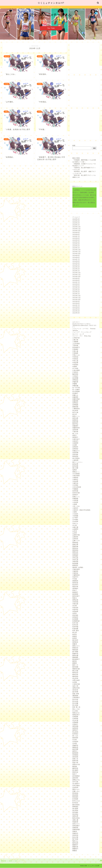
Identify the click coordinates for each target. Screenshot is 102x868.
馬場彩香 (75, 822)
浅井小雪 (75, 686)
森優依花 (75, 654)
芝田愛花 (75, 755)
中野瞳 (75, 367)
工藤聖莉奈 (76, 575)
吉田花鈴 (75, 455)
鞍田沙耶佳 (76, 818)
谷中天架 (75, 782)
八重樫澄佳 (76, 409)
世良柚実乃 (76, 348)
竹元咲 (75, 740)
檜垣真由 (75, 677)
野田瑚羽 (75, 797)
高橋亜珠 (75, 828)
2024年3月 (76, 267)
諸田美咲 (75, 778)
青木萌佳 (75, 814)
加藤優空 (75, 426)
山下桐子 (75, 518)
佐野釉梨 (75, 405)
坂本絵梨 (75, 466)
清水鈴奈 (75, 690)
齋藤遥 (75, 851)
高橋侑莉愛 (76, 830)
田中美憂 (75, 703)
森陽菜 (75, 663)
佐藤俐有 (75, 397)
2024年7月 (76, 259)
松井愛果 (75, 619)
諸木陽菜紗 (76, 776)
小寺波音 (75, 503)
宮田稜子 (75, 495)
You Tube (51, 28)
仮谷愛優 (75, 378)
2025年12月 (76, 227)
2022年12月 (76, 296)
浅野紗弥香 (76, 688)
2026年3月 (76, 221)
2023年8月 (76, 280)
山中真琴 (75, 522)
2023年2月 (76, 292)
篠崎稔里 (75, 747)
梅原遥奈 (75, 650)
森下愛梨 (75, 652)
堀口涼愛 (75, 468)
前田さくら (76, 416)
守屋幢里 (75, 489)
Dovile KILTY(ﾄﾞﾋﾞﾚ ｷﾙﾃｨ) (81, 324)
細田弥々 (75, 751)
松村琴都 (75, 627)
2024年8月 (76, 258)
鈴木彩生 (75, 803)
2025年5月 (76, 240)
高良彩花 (75, 835)
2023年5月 (76, 286)
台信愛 (75, 445)
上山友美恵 (76, 344)
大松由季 (75, 481)
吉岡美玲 (75, 447)
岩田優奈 (75, 556)
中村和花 (75, 357)
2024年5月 (76, 263)
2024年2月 (76, 269)
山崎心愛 (75, 527)
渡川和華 (75, 692)
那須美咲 (75, 795)
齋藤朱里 (75, 847)
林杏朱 (75, 635)
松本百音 (75, 625)
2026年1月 (76, 225)
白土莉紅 (75, 711)
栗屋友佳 (75, 648)
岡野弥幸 (75, 552)
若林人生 (75, 759)
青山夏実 (75, 809)
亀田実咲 (75, 374)
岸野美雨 (75, 562)
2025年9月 (76, 233)
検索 (74, 146)
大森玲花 (75, 483)
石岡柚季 (75, 723)
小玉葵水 (75, 514)
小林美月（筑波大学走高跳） (82, 510)
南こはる (75, 434)
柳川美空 (75, 640)
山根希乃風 (76, 535)
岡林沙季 (75, 545)
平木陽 (75, 579)
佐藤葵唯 (75, 401)
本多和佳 (75, 610)
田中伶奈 (75, 700)
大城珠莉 (75, 478)
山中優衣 (75, 520)
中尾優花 (75, 349)
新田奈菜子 (76, 596)
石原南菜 (75, 719)
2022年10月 (76, 300)
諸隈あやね (76, 780)
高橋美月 (75, 834)
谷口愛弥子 (76, 784)
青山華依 (75, 811)
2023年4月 (76, 288)
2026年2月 (76, 223)
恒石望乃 (75, 585)
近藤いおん (76, 791)
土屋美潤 (75, 460)
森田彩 (75, 661)
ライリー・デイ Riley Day (82, 336)
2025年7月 (76, 236)
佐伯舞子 (75, 393)
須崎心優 (75, 820)
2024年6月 (76, 261)
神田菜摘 (75, 726)
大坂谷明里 (76, 476)
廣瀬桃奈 (75, 581)
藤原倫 (75, 767)
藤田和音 (75, 768)
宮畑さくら (76, 497)
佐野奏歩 (75, 403)
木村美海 (75, 602)
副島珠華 (75, 422)
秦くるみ (75, 736)
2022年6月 (76, 307)
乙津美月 (75, 372)
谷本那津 (75, 788)
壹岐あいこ (76, 472)
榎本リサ (75, 665)
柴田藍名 (75, 642)
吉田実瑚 (75, 453)
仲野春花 (75, 380)
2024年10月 (76, 254)
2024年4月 (76, 265)
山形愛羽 (75, 529)
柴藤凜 (75, 644)
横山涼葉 (75, 671)
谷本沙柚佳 (76, 786)
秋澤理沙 (75, 734)
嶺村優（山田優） (78, 568)
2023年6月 (76, 284)
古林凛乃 (75, 441)
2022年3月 (76, 313)
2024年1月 (76, 271)
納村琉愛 (75, 749)
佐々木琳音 (76, 390)
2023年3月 (76, 290)
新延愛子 (75, 592)
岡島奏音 (75, 543)
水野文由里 (76, 680)
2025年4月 (76, 242)
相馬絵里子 (76, 715)
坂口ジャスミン (78, 462)
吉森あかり (76, 451)
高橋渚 (75, 832)
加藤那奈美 (76, 428)
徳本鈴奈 (75, 583)
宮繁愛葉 (75, 499)
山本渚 (75, 531)
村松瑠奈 (75, 615)
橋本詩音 (75, 675)
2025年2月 (76, 246)
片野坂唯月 (76, 698)
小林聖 (75, 512)
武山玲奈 (75, 679)
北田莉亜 (75, 430)
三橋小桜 (75, 340)
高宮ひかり (76, 824)
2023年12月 (76, 273)
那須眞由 (75, 793)
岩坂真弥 (75, 554)
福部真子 (75, 730)
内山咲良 (75, 411)
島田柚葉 (75, 564)
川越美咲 (75, 571)
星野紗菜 (75, 600)
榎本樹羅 (75, 667)
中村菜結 (75, 365)
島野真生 (75, 566)
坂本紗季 (75, 464)
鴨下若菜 (75, 839)
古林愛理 (75, 443)
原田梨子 (75, 437)
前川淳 (75, 415)
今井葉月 (75, 376)
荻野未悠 (75, 761)
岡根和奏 (75, 547)
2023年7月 (76, 282)
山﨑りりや (76, 541)
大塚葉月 (75, 480)
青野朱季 (75, 816)
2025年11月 (76, 229)
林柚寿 (75, 636)
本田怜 (75, 613)
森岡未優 (75, 656)
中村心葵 (75, 361)
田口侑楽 (75, 705)
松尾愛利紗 (76, 621)
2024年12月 (76, 250)
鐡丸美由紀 (76, 805)
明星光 (75, 598)
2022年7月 (76, 305)
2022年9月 (76, 302)
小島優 (75, 504)
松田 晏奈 (76, 631)
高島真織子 (76, 826)
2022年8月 (76, 303)
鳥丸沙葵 (75, 837)
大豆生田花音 (77, 487)
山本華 (75, 533)
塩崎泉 (75, 470)
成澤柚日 (75, 589)
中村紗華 (75, 363)
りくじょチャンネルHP (51, 3)
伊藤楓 (75, 384)
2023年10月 (76, 277)
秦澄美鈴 (75, 738)
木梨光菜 (75, 604)
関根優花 (75, 807)
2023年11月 (76, 275)
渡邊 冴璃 (76, 694)
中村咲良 (75, 359)
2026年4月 (76, 219)
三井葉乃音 (76, 338)
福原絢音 (75, 728)
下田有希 (75, 346)
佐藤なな (75, 395)
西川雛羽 (75, 770)
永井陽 (75, 682)
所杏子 (75, 591)
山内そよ (75, 524)
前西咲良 (75, 420)
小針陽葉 (75, 516)
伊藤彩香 (75, 382)
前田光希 (75, 418)
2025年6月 (76, 238)
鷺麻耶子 (75, 845)
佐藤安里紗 (76, 399)
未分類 (75, 606)
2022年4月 (76, 311)
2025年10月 (76, 231)
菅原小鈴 (75, 763)
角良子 (75, 774)
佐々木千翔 (76, 388)
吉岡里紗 (75, 449)
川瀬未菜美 (76, 569)
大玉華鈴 (75, 485)
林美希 (75, 638)
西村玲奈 (75, 772)
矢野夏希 (75, 717)
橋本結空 (75, 673)
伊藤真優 (75, 386)
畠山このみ (76, 709)
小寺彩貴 (75, 501)
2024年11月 (76, 252)
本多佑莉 (75, 608)
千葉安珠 (75, 432)
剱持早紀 (75, 424)
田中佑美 (75, 701)
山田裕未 (75, 539)
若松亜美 (75, 757)
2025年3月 (76, 244)
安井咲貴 (75, 491)
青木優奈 (75, 812)
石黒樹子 (75, 724)
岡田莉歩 (75, 548)
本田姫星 (75, 612)
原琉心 (75, 436)
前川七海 (75, 413)
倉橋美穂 (75, 407)
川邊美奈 (75, 573)
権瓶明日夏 (76, 669)
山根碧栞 (75, 537)
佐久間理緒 (76, 392)
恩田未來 (75, 587)
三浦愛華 (75, 342)
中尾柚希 (75, 353)
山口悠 (75, 525)
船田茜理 (75, 753)
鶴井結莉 (75, 843)
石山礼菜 (75, 721)
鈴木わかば (76, 801)
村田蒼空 (75, 617)
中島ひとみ (76, 355)
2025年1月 (76, 248)
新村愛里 (75, 594)
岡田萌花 (75, 550)
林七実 (75, 633)
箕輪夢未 (75, 746)
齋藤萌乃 (75, 849)
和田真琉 (75, 457)
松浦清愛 (75, 629)
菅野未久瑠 (76, 765)
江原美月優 (76, 684)
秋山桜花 (75, 732)
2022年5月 (76, 309)
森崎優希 (75, 657)
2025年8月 (76, 235)
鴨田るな (75, 841)
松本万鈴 (75, 623)
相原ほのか (76, 713)
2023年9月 (76, 279)
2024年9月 (76, 256)
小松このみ (76, 506)
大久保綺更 (76, 474)
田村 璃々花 (76, 707)
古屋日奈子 (76, 439)
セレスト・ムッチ (78, 334)
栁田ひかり (76, 646)
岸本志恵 (75, 558)
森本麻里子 (76, 659)
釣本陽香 (75, 799)
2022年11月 (76, 298)
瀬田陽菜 (75, 696)
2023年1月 (76, 294)
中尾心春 (75, 351)
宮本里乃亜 (76, 493)
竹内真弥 (75, 742)
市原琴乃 (75, 577)
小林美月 (75, 508)
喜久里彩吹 (76, 459)
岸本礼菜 (75, 560)
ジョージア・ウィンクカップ (82, 332)
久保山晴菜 (76, 370)
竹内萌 (75, 744)
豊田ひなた (76, 790)
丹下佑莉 (75, 369)
